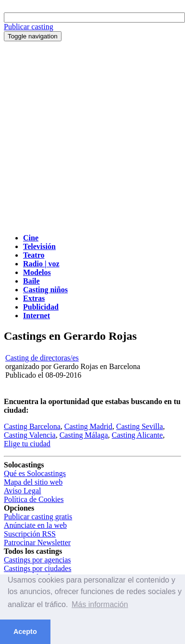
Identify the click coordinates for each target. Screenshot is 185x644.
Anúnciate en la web (35, 525)
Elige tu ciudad (27, 444)
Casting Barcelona (32, 426)
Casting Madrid (88, 426)
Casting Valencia (30, 435)
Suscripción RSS (30, 534)
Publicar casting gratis (38, 517)
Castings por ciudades (37, 568)
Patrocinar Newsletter (37, 543)
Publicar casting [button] (29, 27)
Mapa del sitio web (33, 482)
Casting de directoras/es (42, 358)
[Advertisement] (90, 136)
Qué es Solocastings (35, 473)
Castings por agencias (37, 560)
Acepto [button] (25, 632)
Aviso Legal (22, 491)
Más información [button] (100, 604)
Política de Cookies (34, 499)
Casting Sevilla (140, 426)
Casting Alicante (137, 435)
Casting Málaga (84, 435)
